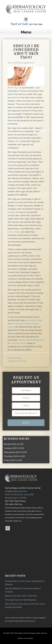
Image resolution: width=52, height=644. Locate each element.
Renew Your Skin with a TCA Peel (21, 596)
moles (17, 232)
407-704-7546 (26, 24)
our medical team (34, 320)
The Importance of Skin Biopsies (20, 600)
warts (17, 141)
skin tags (22, 361)
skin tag (13, 88)
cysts (10, 232)
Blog (19, 358)
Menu (26, 32)
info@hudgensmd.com (16, 491)
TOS (12, 633)
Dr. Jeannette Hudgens (26, 9)
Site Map (19, 633)
